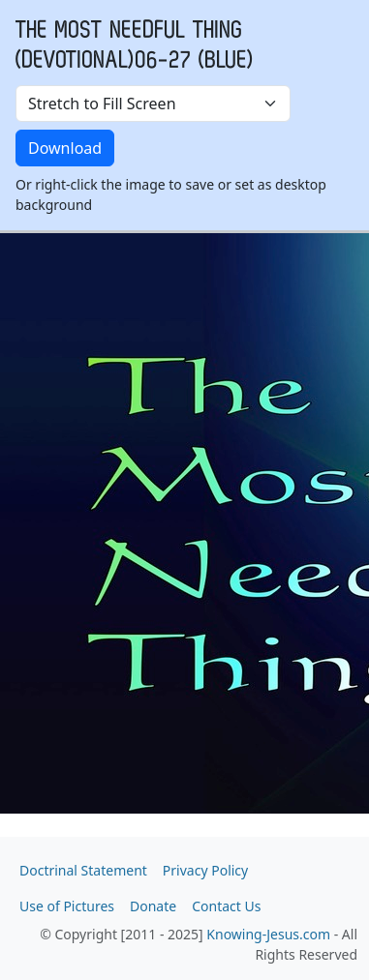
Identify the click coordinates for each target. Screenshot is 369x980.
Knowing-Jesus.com (268, 934)
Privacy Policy (205, 870)
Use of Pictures (67, 906)
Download (65, 148)
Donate (153, 906)
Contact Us (226, 906)
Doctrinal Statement (83, 870)
